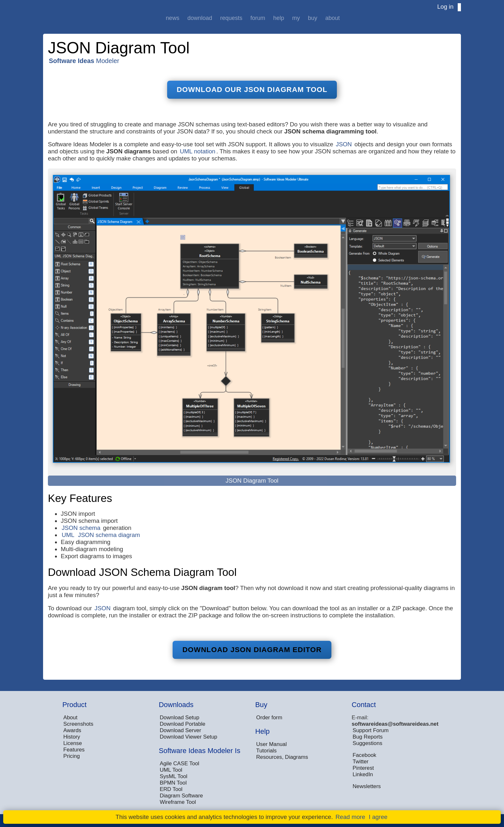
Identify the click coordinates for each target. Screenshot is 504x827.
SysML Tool (174, 776)
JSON (344, 144)
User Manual (271, 744)
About (333, 18)
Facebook (364, 755)
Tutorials (266, 751)
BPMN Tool (173, 783)
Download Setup (180, 718)
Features (74, 750)
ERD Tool (171, 789)
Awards (72, 730)
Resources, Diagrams (282, 757)
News (173, 18)
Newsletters (367, 786)
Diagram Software (181, 796)
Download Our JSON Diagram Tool (252, 90)
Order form (269, 718)
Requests (231, 18)
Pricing (72, 756)
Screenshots (78, 724)
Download (200, 18)
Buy (313, 18)
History (72, 737)
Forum (258, 18)
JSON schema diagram (109, 535)
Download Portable (183, 724)
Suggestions (367, 743)
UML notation (198, 151)
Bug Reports (368, 737)
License (73, 743)
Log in (445, 7)
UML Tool (171, 770)
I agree (378, 817)
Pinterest (363, 768)
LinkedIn (363, 774)
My (296, 18)
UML (68, 535)
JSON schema (81, 528)
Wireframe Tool (178, 802)
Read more (350, 817)
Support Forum (371, 730)
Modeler (84, 61)
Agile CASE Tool (180, 763)
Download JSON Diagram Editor (252, 650)
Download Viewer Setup (189, 737)
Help (279, 18)
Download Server (180, 730)
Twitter (360, 762)
